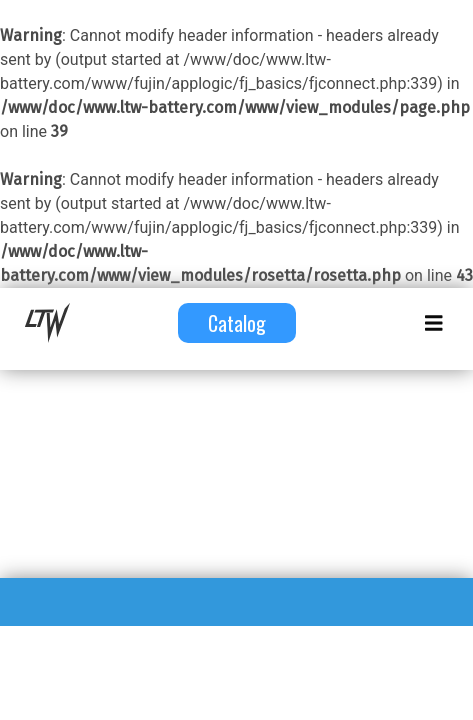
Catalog (237, 323)
